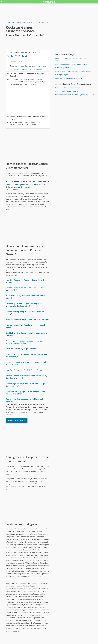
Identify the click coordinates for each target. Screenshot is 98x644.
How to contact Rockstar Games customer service (73, 71)
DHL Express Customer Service (67, 91)
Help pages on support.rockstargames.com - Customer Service (29, 69)
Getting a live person (63, 75)
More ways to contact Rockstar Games (69, 78)
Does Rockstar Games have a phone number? (72, 64)
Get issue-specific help (63, 68)
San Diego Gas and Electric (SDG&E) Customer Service (75, 95)
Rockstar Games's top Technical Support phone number (73, 60)
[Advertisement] (28, 100)
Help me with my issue (17, 421)
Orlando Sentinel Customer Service (68, 88)
